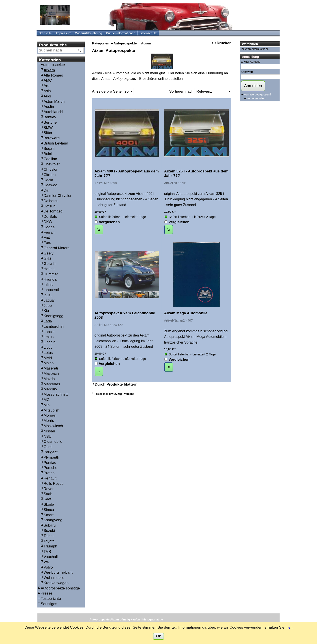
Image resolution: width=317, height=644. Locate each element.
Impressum (64, 33)
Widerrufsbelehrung (88, 33)
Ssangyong (53, 520)
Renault (50, 478)
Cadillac (50, 159)
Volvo (48, 567)
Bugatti (49, 149)
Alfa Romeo (53, 75)
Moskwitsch (53, 426)
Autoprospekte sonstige (60, 588)
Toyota (49, 541)
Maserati (51, 368)
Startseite (45, 33)
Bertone (50, 122)
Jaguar (49, 300)
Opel (48, 447)
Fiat (47, 237)
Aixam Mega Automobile (186, 313)
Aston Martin (54, 102)
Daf (46, 190)
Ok (158, 636)
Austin (49, 107)
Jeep (48, 306)
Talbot (49, 536)
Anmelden (253, 86)
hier (288, 627)
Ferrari (49, 232)
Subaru (50, 525)
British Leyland (56, 143)
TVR (47, 552)
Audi (47, 96)
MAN (48, 358)
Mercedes (52, 384)
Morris (49, 421)
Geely (48, 253)
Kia (46, 311)
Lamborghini (54, 327)
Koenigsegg (53, 316)
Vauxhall (51, 557)
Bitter (48, 133)
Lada (48, 321)
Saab (48, 494)
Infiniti (48, 284)
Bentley (50, 117)
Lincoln (50, 342)
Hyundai (50, 279)
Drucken (224, 43)
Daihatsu (51, 201)
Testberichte (51, 599)
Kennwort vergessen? (257, 94)
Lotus (48, 353)
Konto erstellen (256, 98)
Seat (47, 499)
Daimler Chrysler (58, 196)
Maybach (51, 374)
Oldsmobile (53, 442)
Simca (49, 510)
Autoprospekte (53, 65)
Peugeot (51, 452)
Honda (49, 269)
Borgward (52, 138)
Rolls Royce (54, 484)
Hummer (51, 274)
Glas (47, 258)
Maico (49, 363)
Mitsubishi (52, 410)
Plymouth (51, 457)
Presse (47, 593)
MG (47, 400)
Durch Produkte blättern (116, 384)
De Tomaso (53, 211)
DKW (48, 222)
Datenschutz (148, 33)
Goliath (50, 264)
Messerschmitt (56, 394)
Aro (46, 86)
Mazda (49, 379)
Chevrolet (52, 164)
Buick (48, 154)
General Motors (56, 248)
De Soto (50, 217)
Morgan (50, 415)
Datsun (50, 206)
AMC (48, 80)
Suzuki (49, 531)
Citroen (50, 175)
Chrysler (51, 169)
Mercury (50, 389)
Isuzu (48, 295)
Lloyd (48, 347)
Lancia (49, 332)
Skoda (49, 504)
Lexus (49, 337)
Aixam (49, 70)
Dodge (49, 227)
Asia (47, 91)
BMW (48, 128)
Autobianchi (53, 112)
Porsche (50, 468)
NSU (48, 436)
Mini (47, 405)
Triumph (50, 546)
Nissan (49, 431)
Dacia (48, 180)
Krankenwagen (56, 583)
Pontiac (50, 463)
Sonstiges (49, 604)
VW (47, 562)
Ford (47, 243)
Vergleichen (109, 222)
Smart (49, 515)
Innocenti (51, 290)
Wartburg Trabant (58, 572)
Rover (49, 489)
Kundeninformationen (121, 33)
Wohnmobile (54, 578)
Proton (49, 473)
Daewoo (50, 185)
